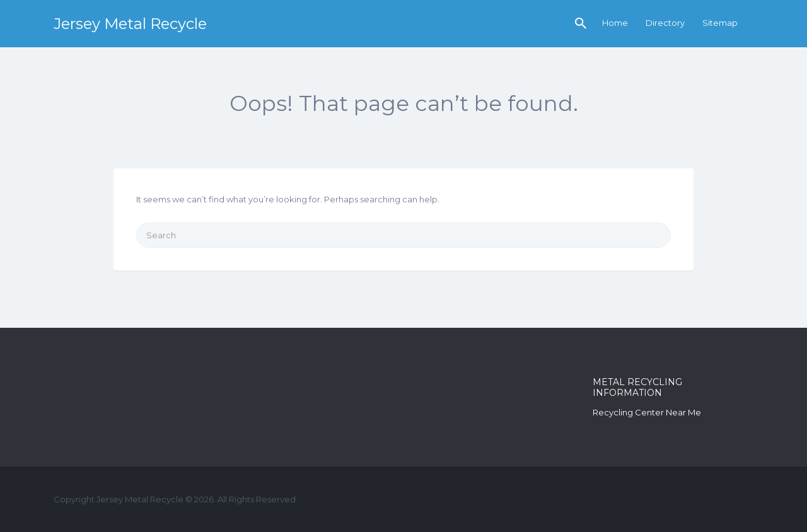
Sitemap (720, 23)
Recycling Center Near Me (647, 412)
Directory (665, 23)
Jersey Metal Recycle (130, 24)
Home (615, 23)
